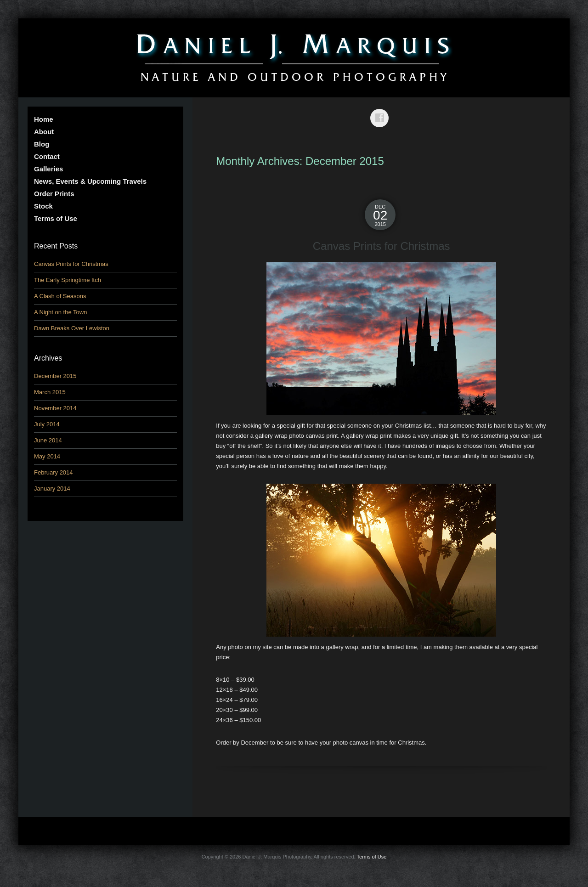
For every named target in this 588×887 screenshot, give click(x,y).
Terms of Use (56, 218)
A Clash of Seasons (60, 296)
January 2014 (52, 489)
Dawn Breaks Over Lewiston (72, 328)
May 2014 (47, 456)
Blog (42, 144)
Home (44, 119)
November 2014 (55, 408)
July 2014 (47, 424)
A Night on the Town (60, 312)
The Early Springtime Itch (68, 280)
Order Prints (54, 194)
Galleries (48, 169)
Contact (47, 156)
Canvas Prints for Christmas (382, 246)
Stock (43, 206)
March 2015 (50, 392)
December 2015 (55, 376)
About (44, 132)
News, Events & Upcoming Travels (90, 181)
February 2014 (54, 472)
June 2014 (48, 440)
